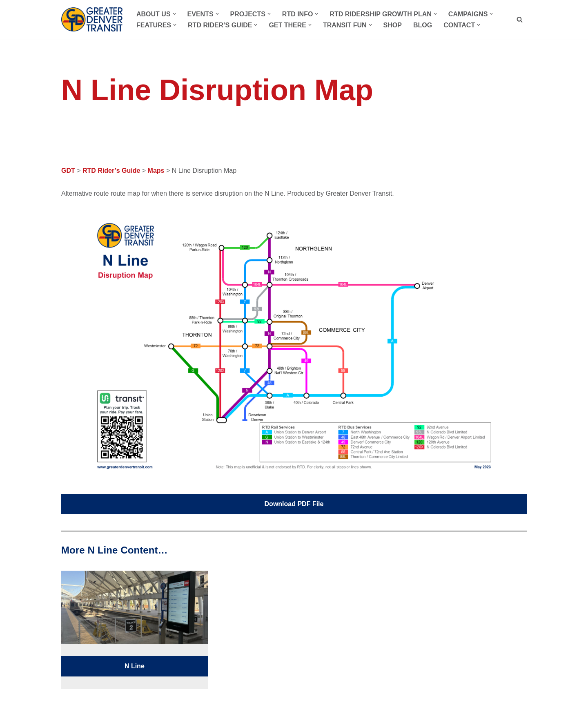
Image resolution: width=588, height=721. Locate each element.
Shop (393, 25)
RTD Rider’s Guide (111, 171)
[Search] (520, 19)
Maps (156, 171)
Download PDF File (294, 504)
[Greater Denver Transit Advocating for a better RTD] (92, 19)
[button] (174, 14)
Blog (423, 25)
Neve (69, 711)
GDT (68, 171)
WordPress (136, 711)
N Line (135, 666)
